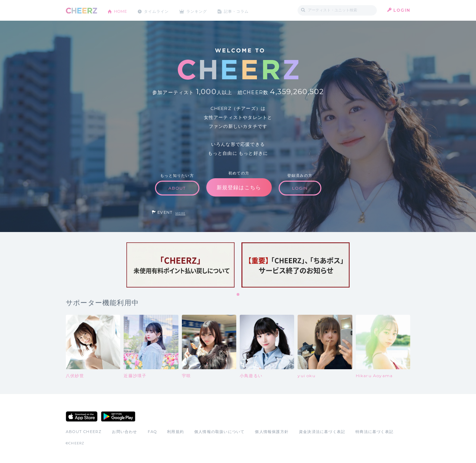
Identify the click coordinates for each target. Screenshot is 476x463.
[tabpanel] (180, 265)
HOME (122, 10)
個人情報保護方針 (272, 432)
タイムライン (160, 10)
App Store (82, 416)
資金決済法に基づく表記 (322, 432)
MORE (180, 213)
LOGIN (402, 10)
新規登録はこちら (239, 187)
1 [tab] (238, 295)
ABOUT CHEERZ (84, 432)
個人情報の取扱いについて (219, 432)
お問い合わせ (125, 432)
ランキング (204, 10)
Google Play (118, 416)
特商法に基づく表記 (374, 432)
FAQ (152, 432)
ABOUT (177, 188)
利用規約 (175, 432)
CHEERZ (81, 11)
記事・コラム (246, 10)
